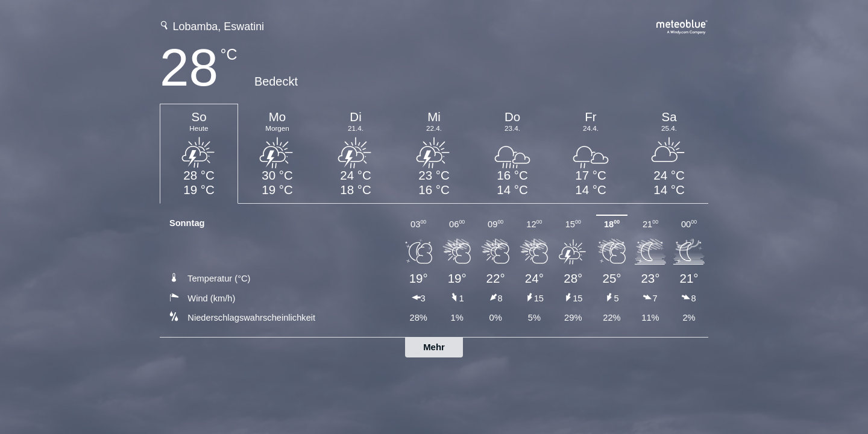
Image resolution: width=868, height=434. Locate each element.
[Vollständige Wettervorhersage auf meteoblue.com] (682, 26)
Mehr (434, 347)
